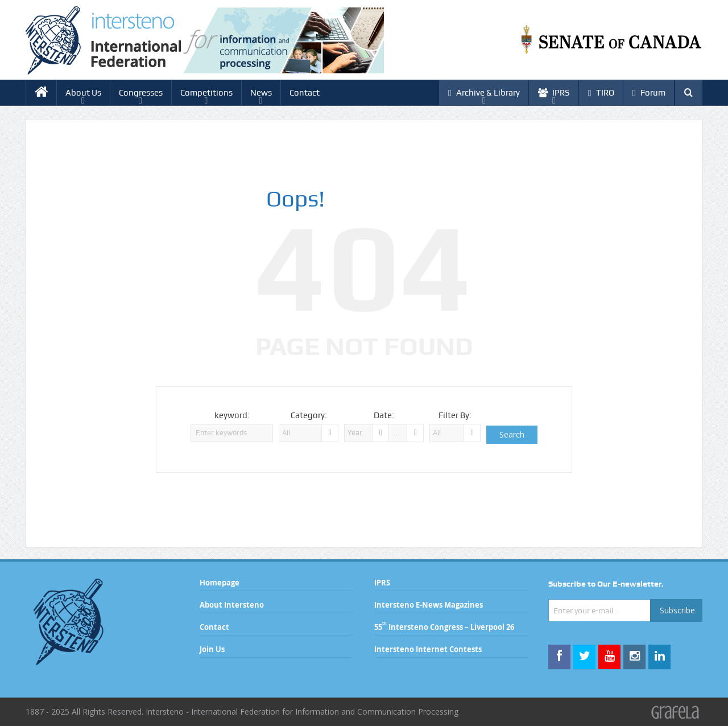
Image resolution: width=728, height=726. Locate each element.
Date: (384, 415)
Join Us (212, 649)
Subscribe (677, 610)
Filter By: (455, 415)
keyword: (232, 415)
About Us (83, 93)
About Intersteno (232, 605)
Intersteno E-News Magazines (429, 605)
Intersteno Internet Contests (428, 649)
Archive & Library (484, 93)
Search (512, 434)
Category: (309, 415)
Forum (649, 93)
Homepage (220, 583)
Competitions (206, 93)
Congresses (141, 93)
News (261, 93)
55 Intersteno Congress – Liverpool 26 (444, 627)
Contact (305, 93)
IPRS (554, 93)
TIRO (601, 93)
